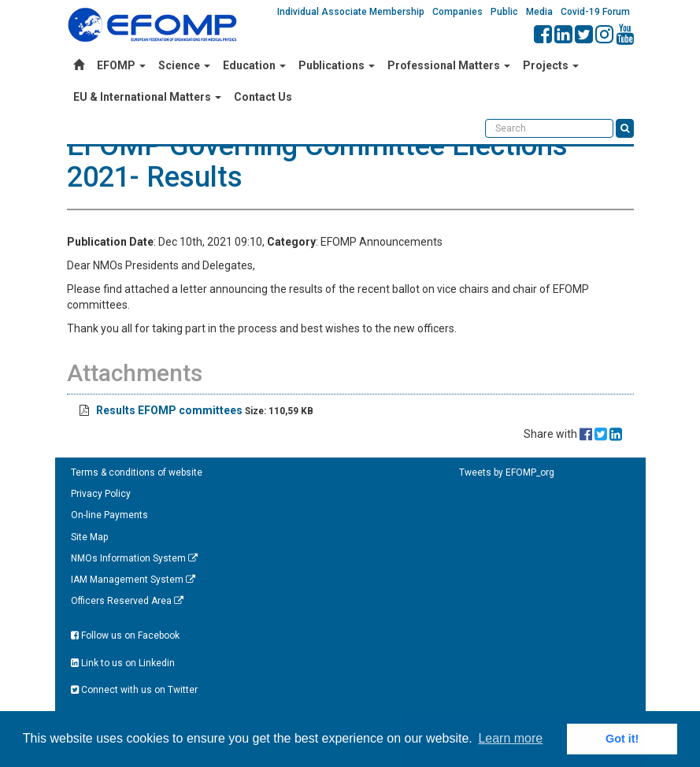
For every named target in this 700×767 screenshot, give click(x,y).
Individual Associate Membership (351, 12)
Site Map (89, 537)
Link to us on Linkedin (123, 663)
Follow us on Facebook (125, 635)
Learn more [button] (510, 738)
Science (184, 65)
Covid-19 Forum (595, 12)
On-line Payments (109, 515)
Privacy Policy (101, 494)
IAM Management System (133, 580)
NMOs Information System (134, 558)
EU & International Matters (147, 97)
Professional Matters (449, 65)
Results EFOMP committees (169, 410)
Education (254, 65)
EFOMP (121, 65)
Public (504, 12)
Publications (337, 65)
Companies (457, 12)
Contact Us (263, 97)
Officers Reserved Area (127, 601)
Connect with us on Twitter (134, 690)
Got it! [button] (622, 739)
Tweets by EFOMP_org (507, 472)
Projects (551, 65)
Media (539, 12)
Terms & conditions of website (137, 472)
